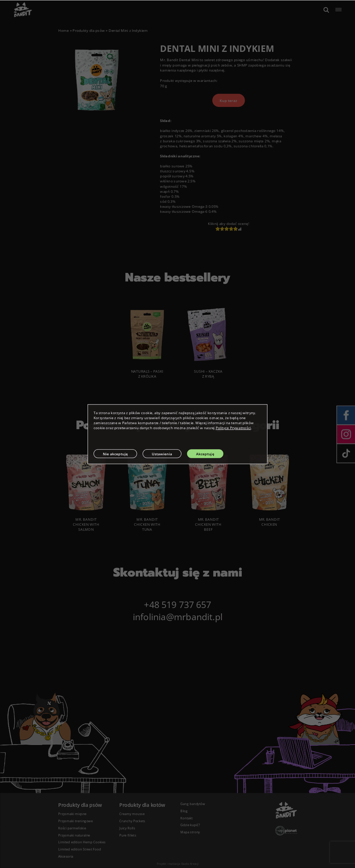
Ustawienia (162, 453)
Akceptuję (205, 453)
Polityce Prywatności (233, 428)
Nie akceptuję (116, 453)
